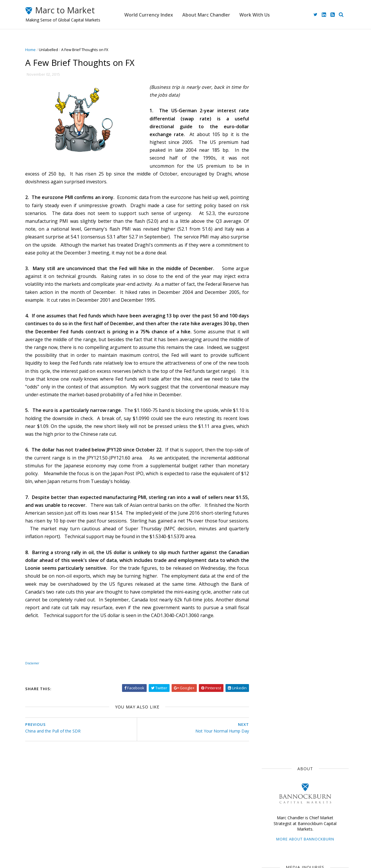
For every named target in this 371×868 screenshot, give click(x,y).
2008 (271, 704)
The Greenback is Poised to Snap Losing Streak (313, 323)
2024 (271, 510)
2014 (271, 663)
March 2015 (277, 640)
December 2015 (280, 578)
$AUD (334, 415)
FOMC (302, 457)
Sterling (312, 415)
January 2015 (278, 654)
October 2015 (278, 592)
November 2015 (281, 585)
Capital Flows (275, 457)
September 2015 (281, 599)
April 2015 (275, 633)
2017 (271, 558)
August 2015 (277, 606)
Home (33, 50)
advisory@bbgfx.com (311, 210)
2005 (271, 725)
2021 (271, 531)
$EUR (316, 383)
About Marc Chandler (216, 15)
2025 (271, 503)
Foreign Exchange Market (286, 436)
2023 (271, 517)
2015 (271, 572)
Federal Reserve (278, 404)
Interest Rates (314, 447)
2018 (271, 551)
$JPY (312, 394)
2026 (271, 496)
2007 (271, 711)
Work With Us (264, 15)
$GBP (308, 404)
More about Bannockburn (303, 118)
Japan (289, 372)
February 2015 (279, 647)
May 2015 (274, 626)
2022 (271, 524)
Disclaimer (142, 838)
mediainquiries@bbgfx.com (303, 164)
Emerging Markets (280, 415)
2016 (271, 565)
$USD (269, 372)
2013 (271, 670)
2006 (271, 718)
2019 (271, 545)
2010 (271, 691)
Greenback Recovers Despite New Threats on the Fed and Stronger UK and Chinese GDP (315, 279)
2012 (271, 677)
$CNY (322, 457)
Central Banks (296, 426)
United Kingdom (278, 447)
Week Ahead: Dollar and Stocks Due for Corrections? (314, 253)
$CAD (269, 426)
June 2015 (275, 620)
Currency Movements (283, 383)
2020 (271, 538)
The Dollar (273, 394)
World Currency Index (158, 15)
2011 (271, 684)
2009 (271, 698)
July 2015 (274, 613)
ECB (295, 394)
